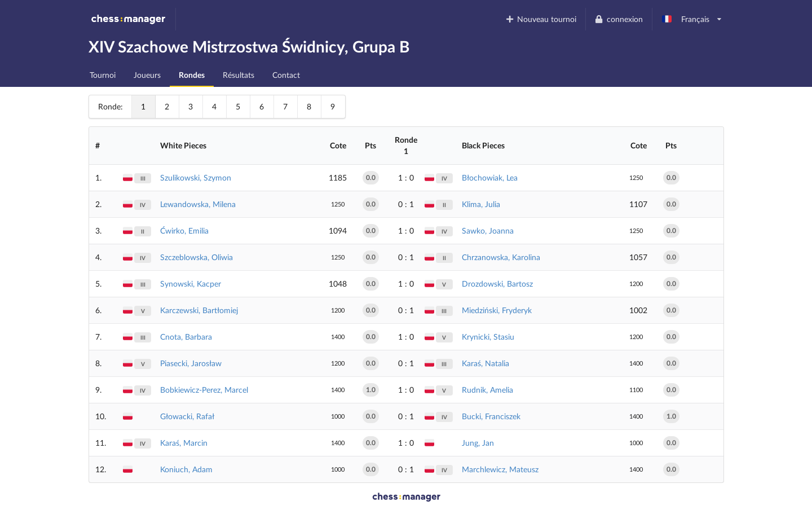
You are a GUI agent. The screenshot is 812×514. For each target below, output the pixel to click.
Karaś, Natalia (486, 363)
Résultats (239, 75)
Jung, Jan (478, 443)
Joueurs (147, 75)
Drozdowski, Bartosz (497, 284)
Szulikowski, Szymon (196, 177)
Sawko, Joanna (488, 230)
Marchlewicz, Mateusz (500, 469)
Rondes (192, 75)
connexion (619, 19)
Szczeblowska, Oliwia (197, 257)
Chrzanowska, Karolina (501, 257)
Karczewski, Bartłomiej (199, 310)
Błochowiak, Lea (490, 177)
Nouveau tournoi (540, 19)
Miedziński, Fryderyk (497, 310)
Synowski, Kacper (191, 284)
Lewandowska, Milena (198, 204)
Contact (286, 75)
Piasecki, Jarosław (191, 363)
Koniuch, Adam (186, 469)
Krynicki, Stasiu (488, 337)
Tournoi (103, 75)
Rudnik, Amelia (487, 390)
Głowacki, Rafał (187, 416)
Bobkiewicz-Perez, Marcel (204, 390)
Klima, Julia (481, 204)
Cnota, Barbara (186, 337)
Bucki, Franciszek (491, 416)
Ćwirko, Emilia (184, 230)
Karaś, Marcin (184, 443)
